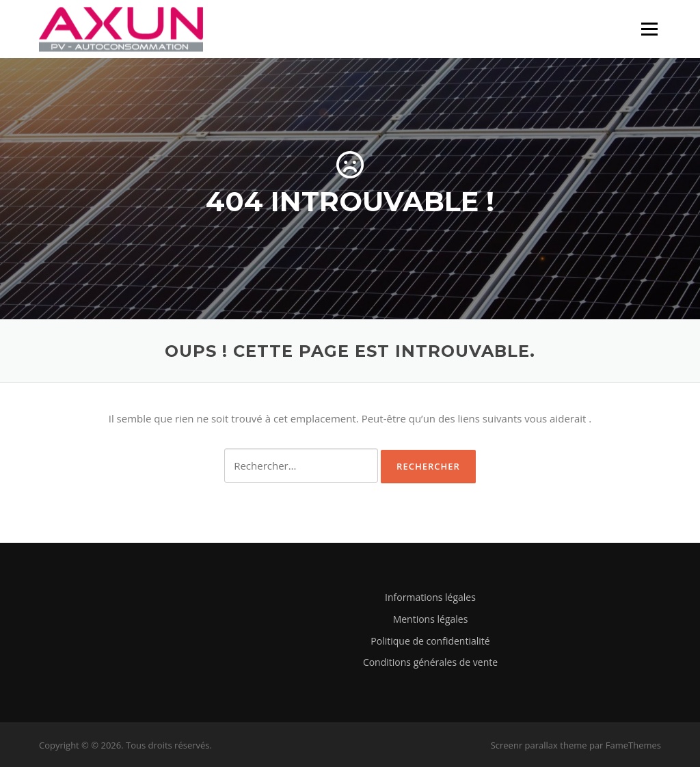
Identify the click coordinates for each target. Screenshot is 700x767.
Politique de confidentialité (430, 641)
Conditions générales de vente (430, 662)
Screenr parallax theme (539, 745)
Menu (649, 29)
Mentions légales (431, 619)
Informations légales (430, 597)
